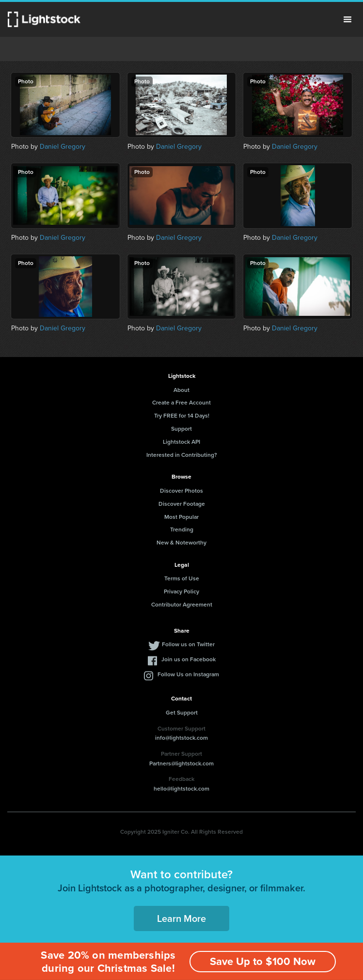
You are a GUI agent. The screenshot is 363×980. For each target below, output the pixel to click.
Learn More (181, 918)
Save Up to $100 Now (263, 961)
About (181, 390)
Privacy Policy (181, 591)
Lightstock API (181, 442)
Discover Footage (182, 504)
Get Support (182, 713)
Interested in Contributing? (182, 455)
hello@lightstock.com (181, 789)
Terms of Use (182, 578)
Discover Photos (181, 491)
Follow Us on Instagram (188, 674)
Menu (347, 19)
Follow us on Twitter (188, 644)
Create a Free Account (181, 403)
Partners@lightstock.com (181, 763)
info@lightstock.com (181, 738)
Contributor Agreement (182, 605)
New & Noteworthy (181, 543)
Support (181, 429)
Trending (182, 529)
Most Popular (181, 517)
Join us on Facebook (189, 659)
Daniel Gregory (63, 147)
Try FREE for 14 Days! (182, 416)
